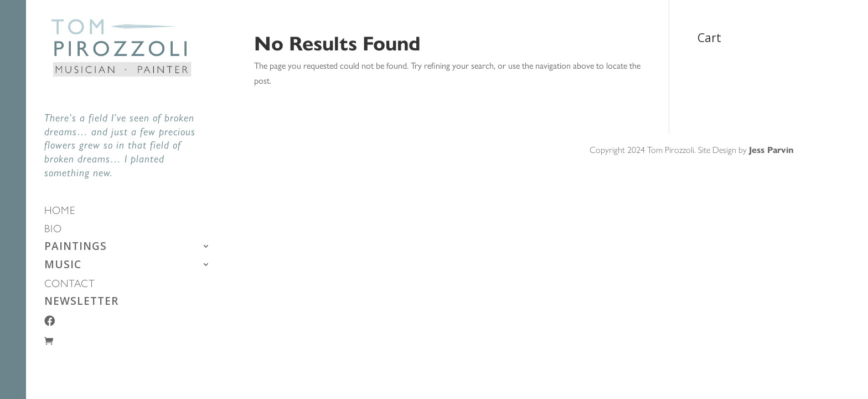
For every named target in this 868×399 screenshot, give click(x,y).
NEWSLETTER (81, 303)
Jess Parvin (771, 149)
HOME (60, 211)
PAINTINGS (76, 248)
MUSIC (63, 266)
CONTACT (70, 285)
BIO (53, 230)
